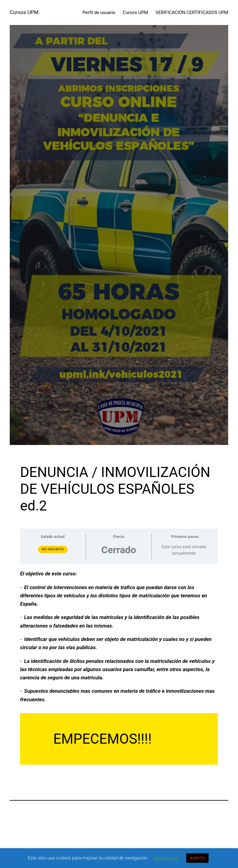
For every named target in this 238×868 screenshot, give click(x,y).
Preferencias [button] (166, 858)
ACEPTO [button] (197, 858)
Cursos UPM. (25, 12)
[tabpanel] (119, 667)
